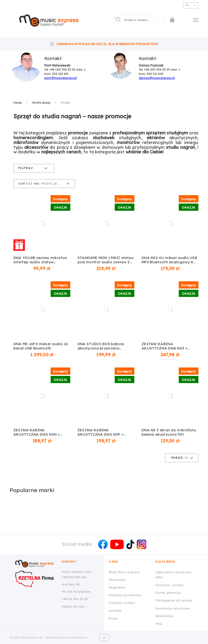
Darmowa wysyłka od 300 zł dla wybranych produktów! (107, 44)
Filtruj (26, 168)
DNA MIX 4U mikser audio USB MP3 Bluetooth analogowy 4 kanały (169, 260)
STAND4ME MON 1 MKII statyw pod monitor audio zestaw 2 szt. (106, 260)
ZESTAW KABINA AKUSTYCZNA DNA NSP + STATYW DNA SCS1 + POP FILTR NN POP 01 (101, 432)
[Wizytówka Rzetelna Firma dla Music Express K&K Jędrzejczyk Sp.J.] (36, 579)
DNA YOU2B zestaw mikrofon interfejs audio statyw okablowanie (40, 260)
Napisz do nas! (73, 606)
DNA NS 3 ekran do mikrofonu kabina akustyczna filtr (169, 432)
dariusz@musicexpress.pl (157, 78)
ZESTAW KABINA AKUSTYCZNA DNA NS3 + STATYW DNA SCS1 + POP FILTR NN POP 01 (165, 346)
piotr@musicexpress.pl (61, 78)
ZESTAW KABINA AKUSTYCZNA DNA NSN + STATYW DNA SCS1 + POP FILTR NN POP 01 (37, 432)
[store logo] (49, 21)
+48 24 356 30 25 (75, 599)
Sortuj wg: (29, 184)
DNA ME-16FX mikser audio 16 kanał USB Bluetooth (41, 346)
